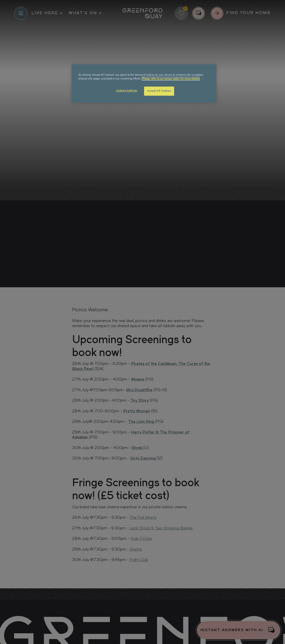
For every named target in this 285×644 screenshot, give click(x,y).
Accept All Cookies (159, 91)
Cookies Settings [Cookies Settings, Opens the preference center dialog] (127, 91)
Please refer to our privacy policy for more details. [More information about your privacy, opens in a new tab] (171, 79)
